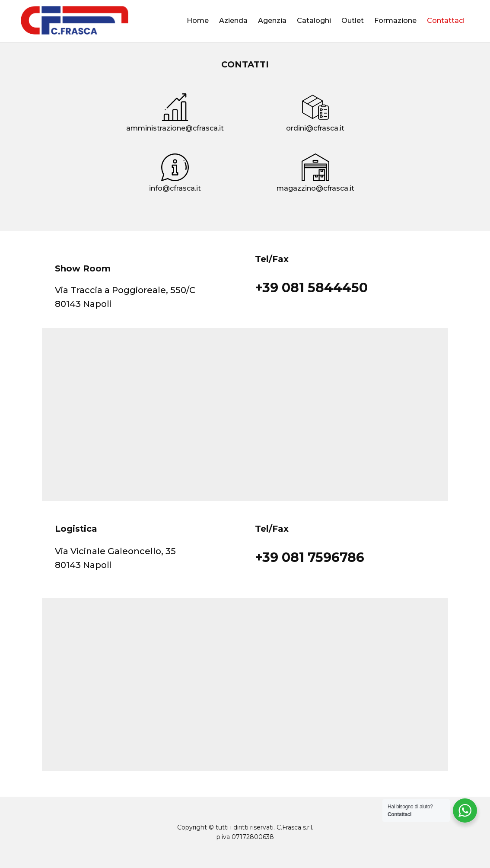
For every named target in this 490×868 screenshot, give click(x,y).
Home (198, 21)
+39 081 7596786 (310, 557)
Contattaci (446, 21)
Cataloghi (314, 21)
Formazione (395, 21)
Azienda (233, 21)
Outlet (353, 21)
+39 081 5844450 (311, 288)
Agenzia (272, 21)
